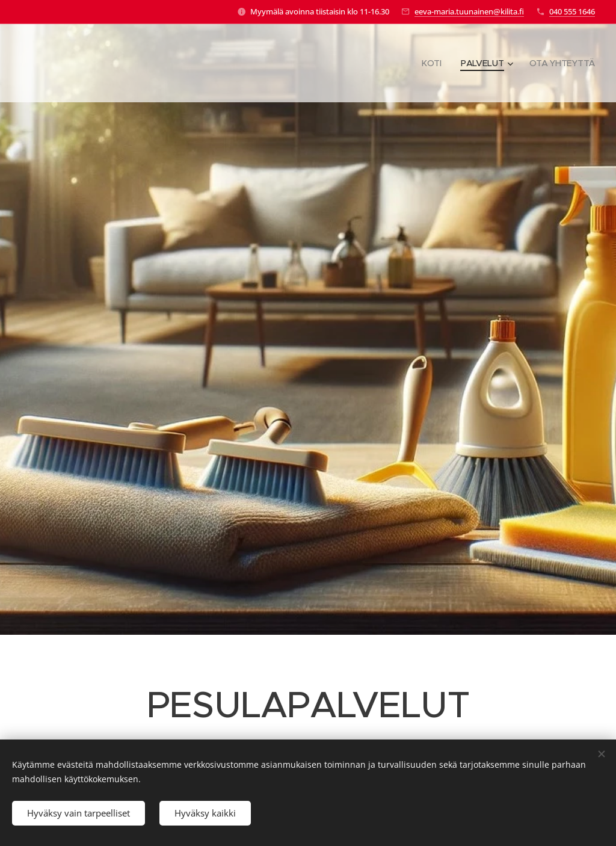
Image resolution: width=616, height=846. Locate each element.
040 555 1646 (572, 11)
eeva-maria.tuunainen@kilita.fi (469, 11)
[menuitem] (433, 63)
